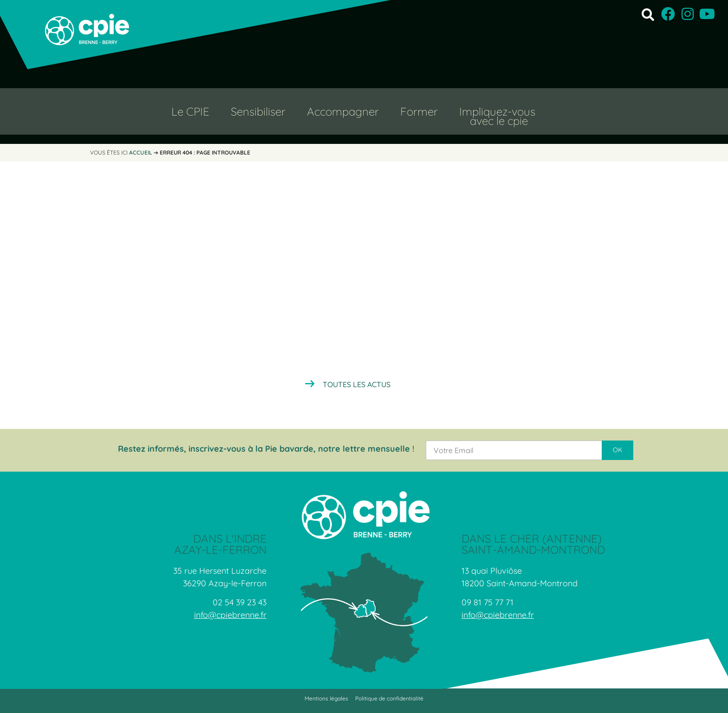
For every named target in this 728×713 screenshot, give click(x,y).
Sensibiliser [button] (258, 111)
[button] (648, 14)
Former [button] (419, 111)
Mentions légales (326, 698)
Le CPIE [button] (190, 111)
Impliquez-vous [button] (497, 111)
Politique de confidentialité (389, 698)
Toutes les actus (357, 384)
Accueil (141, 152)
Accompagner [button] (343, 111)
